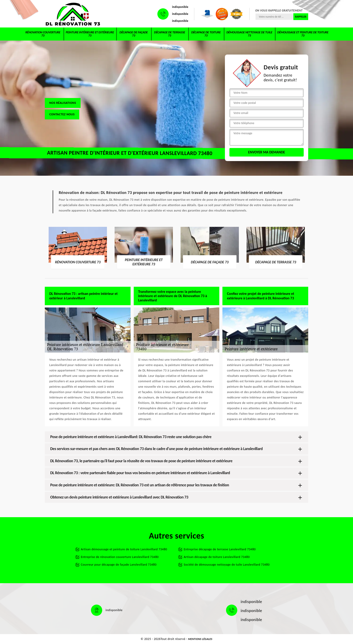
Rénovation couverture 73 (43, 34)
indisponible (180, 7)
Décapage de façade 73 (134, 34)
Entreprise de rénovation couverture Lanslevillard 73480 (120, 557)
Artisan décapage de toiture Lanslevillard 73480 (217, 557)
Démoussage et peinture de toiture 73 (303, 34)
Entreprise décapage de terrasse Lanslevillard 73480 (220, 549)
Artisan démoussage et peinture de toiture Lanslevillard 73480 (124, 549)
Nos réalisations (63, 103)
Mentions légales (200, 639)
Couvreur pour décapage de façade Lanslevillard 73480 (119, 565)
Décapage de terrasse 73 (170, 34)
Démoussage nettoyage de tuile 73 (249, 34)
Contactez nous (62, 114)
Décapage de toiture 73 (206, 34)
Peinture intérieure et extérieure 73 (90, 34)
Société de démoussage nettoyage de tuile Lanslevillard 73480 (227, 565)
